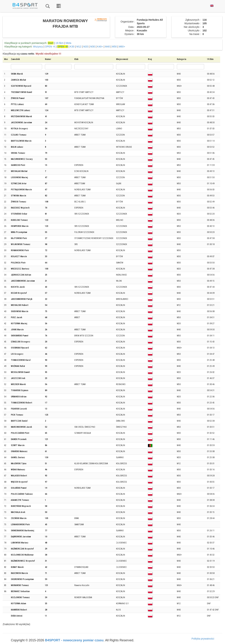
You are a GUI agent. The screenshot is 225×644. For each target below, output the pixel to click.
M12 (79, 47)
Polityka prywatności (203, 639)
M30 (93, 47)
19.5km (60, 43)
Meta (68, 43)
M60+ (122, 47)
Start (51, 43)
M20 (86, 47)
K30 (72, 47)
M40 (107, 47)
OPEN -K (50, 47)
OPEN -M (63, 47)
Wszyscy (38, 47)
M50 (114, 47)
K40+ (100, 47)
